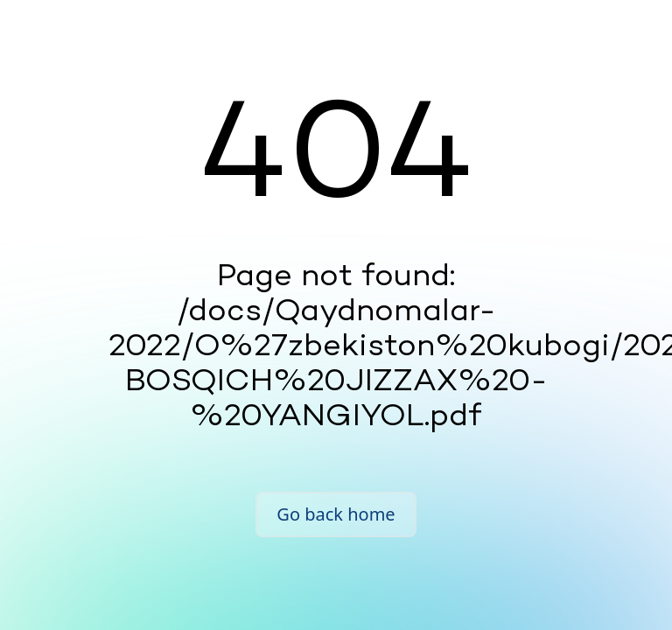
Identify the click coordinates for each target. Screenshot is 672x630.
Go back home (336, 514)
